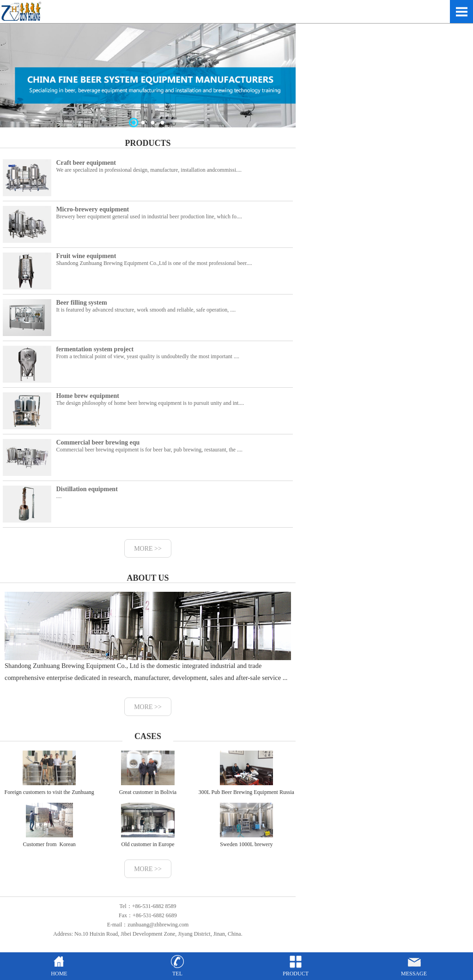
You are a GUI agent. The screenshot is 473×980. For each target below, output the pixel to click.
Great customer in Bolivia (148, 773)
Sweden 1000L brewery (246, 825)
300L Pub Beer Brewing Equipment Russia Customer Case (246, 780)
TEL (177, 970)
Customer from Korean (49, 825)
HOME (59, 970)
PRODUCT (296, 970)
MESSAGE (414, 970)
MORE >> (148, 549)
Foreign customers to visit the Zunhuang (49, 773)
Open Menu (461, 12)
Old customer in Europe (148, 825)
